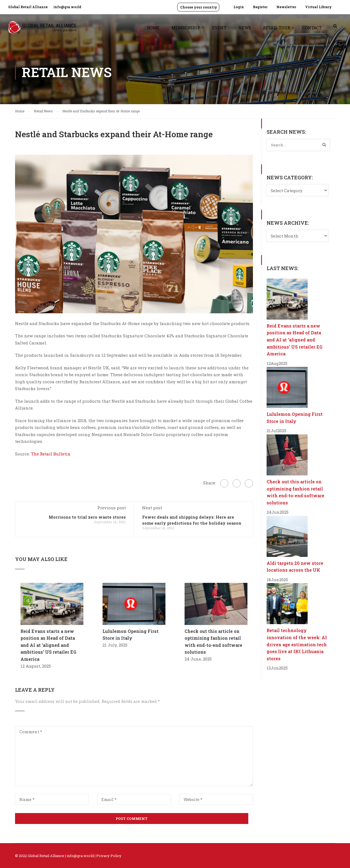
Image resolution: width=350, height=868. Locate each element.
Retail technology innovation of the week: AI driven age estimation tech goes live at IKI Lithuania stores (297, 644)
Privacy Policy (109, 856)
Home (153, 28)
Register (260, 7)
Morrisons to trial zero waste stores (87, 517)
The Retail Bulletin (50, 454)
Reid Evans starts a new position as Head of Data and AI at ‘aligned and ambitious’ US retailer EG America (48, 645)
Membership (186, 28)
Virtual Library (318, 7)
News (245, 28)
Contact (312, 28)
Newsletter (286, 7)
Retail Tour (277, 28)
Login (239, 7)
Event (219, 28)
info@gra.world (67, 7)
